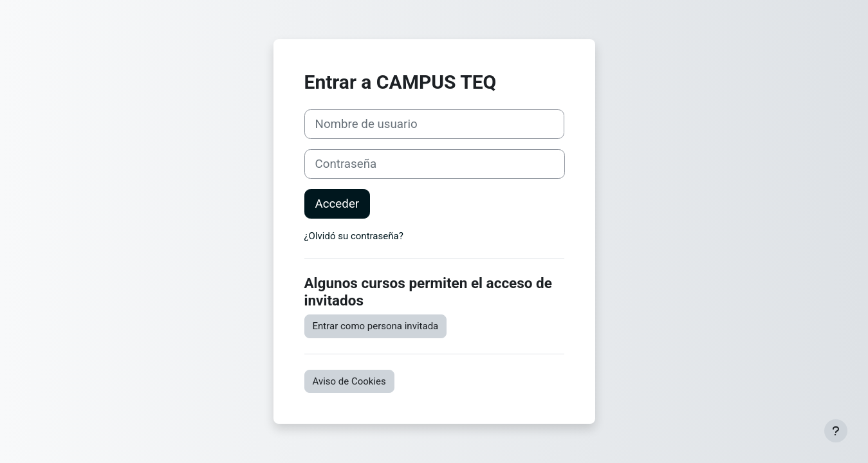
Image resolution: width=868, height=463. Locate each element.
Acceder (337, 204)
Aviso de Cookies (349, 381)
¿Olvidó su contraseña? (354, 236)
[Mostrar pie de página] (836, 431)
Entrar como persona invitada (376, 326)
